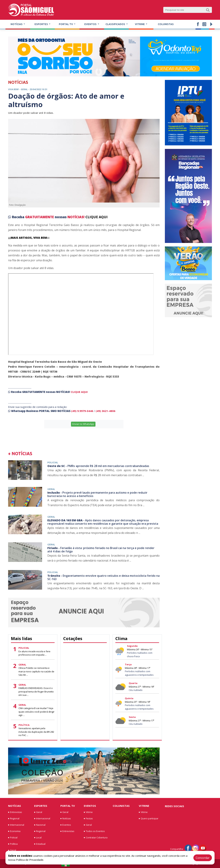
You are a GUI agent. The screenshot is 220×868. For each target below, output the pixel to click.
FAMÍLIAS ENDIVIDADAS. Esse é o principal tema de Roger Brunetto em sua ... (36, 691)
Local (38, 838)
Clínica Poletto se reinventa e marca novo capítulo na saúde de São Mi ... (36, 671)
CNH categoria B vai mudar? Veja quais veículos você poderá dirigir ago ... (36, 712)
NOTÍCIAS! (76, 217)
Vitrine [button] (140, 24)
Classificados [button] (116, 24)
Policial (13, 838)
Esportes (41, 806)
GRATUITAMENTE (40, 217)
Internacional (16, 825)
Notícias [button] (17, 24)
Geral (12, 850)
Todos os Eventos (94, 831)
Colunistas (166, 24)
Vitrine (88, 812)
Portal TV (68, 806)
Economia (14, 831)
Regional (14, 819)
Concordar (203, 858)
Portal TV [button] (66, 24)
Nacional (40, 825)
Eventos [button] (91, 24)
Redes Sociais (174, 806)
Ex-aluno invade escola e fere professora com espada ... (34, 653)
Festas (88, 819)
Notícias (15, 806)
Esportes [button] (41, 24)
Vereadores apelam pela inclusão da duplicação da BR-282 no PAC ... (36, 732)
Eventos (66, 825)
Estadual (40, 844)
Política (13, 844)
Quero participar (149, 819)
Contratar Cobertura (96, 838)
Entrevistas (15, 812)
